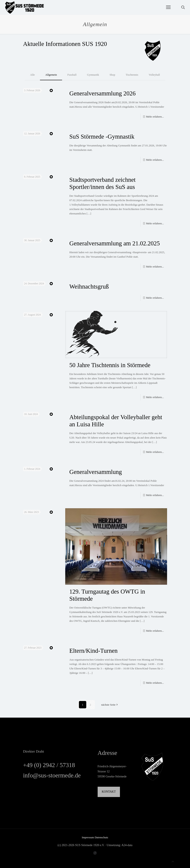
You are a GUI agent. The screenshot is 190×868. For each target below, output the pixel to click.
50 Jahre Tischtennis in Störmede (110, 365)
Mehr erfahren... (155, 117)
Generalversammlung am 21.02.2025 (115, 243)
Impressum (88, 837)
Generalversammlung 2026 (103, 93)
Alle (32, 75)
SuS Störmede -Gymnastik (102, 136)
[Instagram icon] (95, 853)
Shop (112, 75)
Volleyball (154, 75)
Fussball (72, 75)
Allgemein (51, 75)
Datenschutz (101, 837)
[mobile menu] (168, 7)
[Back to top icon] (173, 862)
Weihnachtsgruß (89, 286)
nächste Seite (110, 705)
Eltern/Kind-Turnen (94, 651)
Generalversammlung (96, 472)
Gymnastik (93, 75)
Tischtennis (132, 75)
